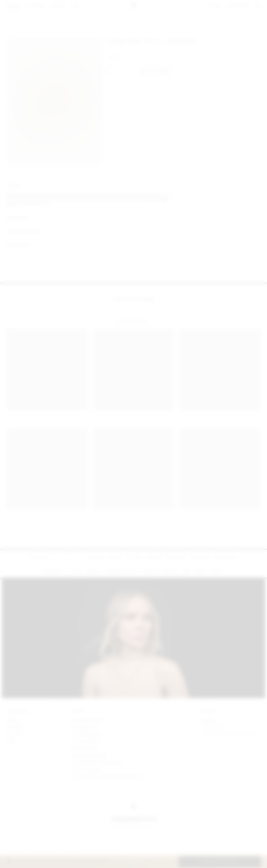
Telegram (208, 720)
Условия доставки (87, 734)
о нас (11, 741)
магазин (13, 720)
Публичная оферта (86, 769)
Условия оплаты (85, 727)
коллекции (16, 727)
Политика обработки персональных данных (107, 776)
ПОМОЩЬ (78, 711)
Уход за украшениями (89, 755)
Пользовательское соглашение (97, 762)
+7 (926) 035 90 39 (212, 727)
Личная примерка (86, 741)
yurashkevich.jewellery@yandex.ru (228, 734)
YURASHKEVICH (18, 711)
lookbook (14, 734)
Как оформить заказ (87, 720)
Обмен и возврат (85, 748)
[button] (156, 71)
